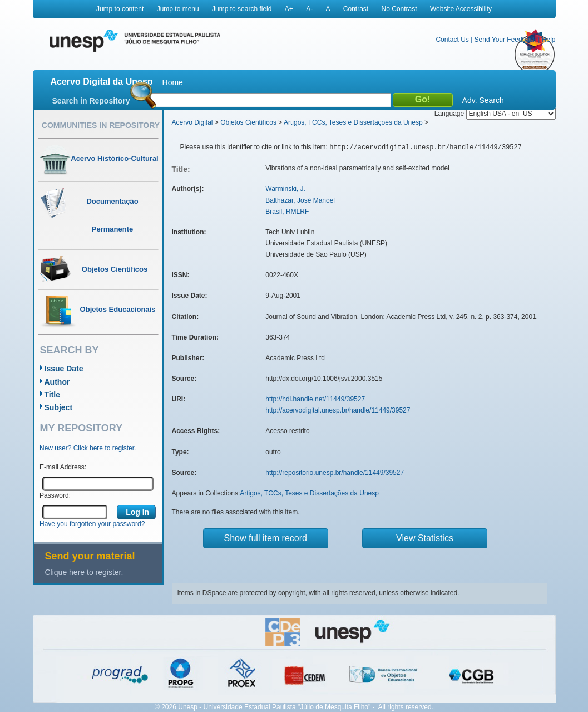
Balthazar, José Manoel (300, 200)
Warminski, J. (285, 189)
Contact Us (452, 40)
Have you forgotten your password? (92, 524)
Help (549, 40)
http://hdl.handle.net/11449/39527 (315, 399)
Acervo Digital (192, 122)
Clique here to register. (84, 572)
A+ (289, 9)
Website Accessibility (461, 9)
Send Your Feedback (505, 40)
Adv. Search (483, 100)
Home (173, 82)
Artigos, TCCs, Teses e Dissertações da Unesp (353, 122)
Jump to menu (178, 9)
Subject (59, 407)
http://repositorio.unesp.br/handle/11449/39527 (335, 473)
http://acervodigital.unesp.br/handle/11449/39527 (338, 410)
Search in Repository (91, 101)
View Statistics (425, 538)
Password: (55, 495)
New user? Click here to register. (88, 448)
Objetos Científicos (248, 122)
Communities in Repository (101, 125)
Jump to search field (242, 9)
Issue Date (64, 369)
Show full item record (266, 538)
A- (309, 9)
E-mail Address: (63, 467)
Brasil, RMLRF (287, 212)
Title (53, 395)
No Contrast (399, 9)
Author (57, 382)
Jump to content (120, 9)
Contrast (356, 9)
